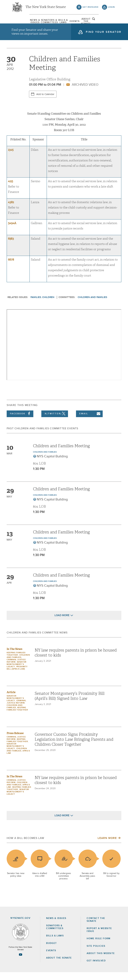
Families (36, 305)
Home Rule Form (99, 946)
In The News (14, 657)
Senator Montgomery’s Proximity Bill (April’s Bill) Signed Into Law (70, 704)
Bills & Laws (59, 22)
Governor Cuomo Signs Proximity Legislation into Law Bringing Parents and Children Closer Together (74, 747)
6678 (11, 267)
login (111, 8)
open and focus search (111, 22)
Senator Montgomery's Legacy (17, 672)
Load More (62, 623)
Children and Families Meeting (61, 454)
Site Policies (96, 954)
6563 (11, 246)
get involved (90, 8)
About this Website (101, 961)
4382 (11, 210)
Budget (51, 951)
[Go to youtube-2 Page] (20, 962)
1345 (11, 157)
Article (11, 700)
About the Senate (59, 966)
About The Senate (98, 22)
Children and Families (92, 305)
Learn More (107, 846)
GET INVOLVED (96, 968)
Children (48, 305)
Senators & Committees (39, 22)
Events (78, 22)
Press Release (15, 741)
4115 (10, 189)
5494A (12, 231)
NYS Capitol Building (52, 464)
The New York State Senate (46, 8)
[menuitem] (20, 22)
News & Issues (20, 22)
